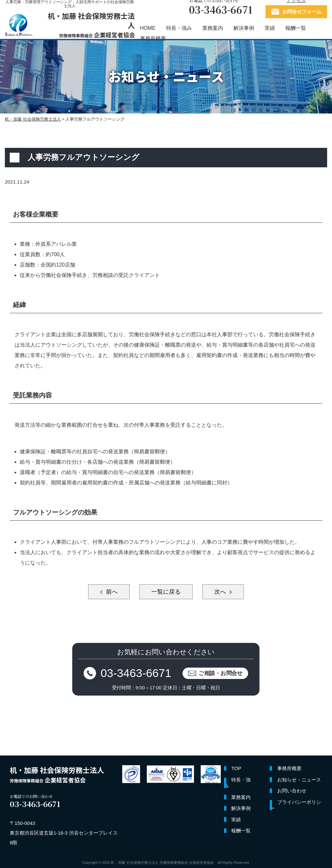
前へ (111, 592)
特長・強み (179, 28)
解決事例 (244, 28)
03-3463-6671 (136, 673)
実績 (270, 28)
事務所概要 (153, 38)
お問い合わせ (292, 791)
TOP (236, 769)
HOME (148, 28)
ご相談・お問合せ (221, 673)
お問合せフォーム (302, 12)
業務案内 (213, 28)
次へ (221, 592)
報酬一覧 (296, 28)
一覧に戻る (166, 592)
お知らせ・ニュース (299, 780)
